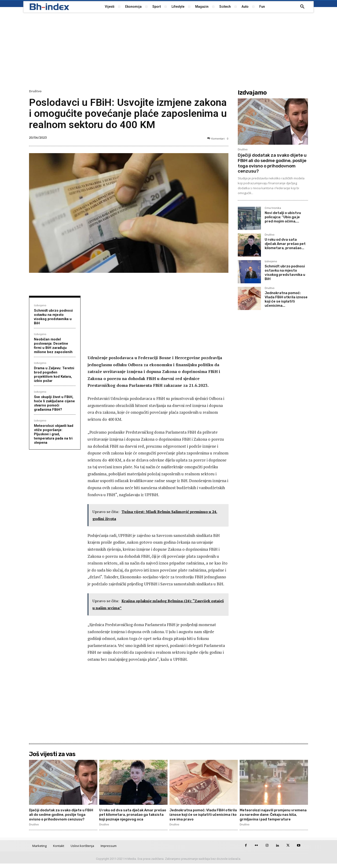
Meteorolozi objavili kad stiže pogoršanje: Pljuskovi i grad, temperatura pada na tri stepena (54, 434)
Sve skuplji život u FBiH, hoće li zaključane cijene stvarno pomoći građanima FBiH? (54, 403)
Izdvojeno (40, 305)
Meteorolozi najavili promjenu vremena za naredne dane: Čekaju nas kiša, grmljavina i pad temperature (271, 817)
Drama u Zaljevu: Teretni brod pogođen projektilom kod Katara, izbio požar (54, 374)
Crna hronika (273, 208)
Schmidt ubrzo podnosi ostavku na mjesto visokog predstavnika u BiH (53, 317)
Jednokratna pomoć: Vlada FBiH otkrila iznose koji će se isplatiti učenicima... (286, 299)
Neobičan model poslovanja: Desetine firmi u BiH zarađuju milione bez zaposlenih (53, 346)
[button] (302, 7)
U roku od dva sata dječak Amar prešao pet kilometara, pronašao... (285, 244)
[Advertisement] (168, 50)
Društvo (35, 91)
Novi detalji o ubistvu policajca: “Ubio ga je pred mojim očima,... (283, 217)
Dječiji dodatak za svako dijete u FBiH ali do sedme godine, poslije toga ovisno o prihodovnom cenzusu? (272, 163)
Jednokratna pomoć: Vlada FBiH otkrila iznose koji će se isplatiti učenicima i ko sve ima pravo (199, 814)
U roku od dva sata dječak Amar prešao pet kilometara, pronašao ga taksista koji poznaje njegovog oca (133, 814)
